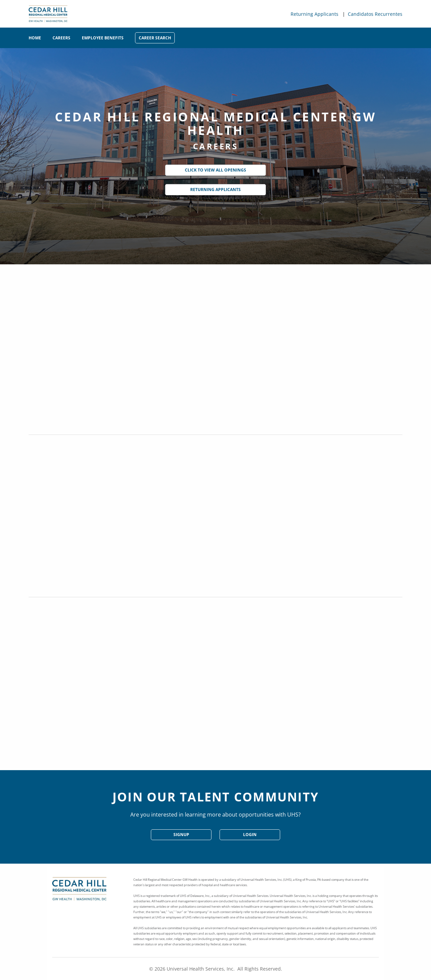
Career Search (155, 38)
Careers (61, 38)
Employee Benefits (103, 38)
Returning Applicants (314, 14)
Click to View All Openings (215, 170)
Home (35, 38)
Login (250, 835)
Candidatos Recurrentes (375, 14)
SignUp (181, 835)
